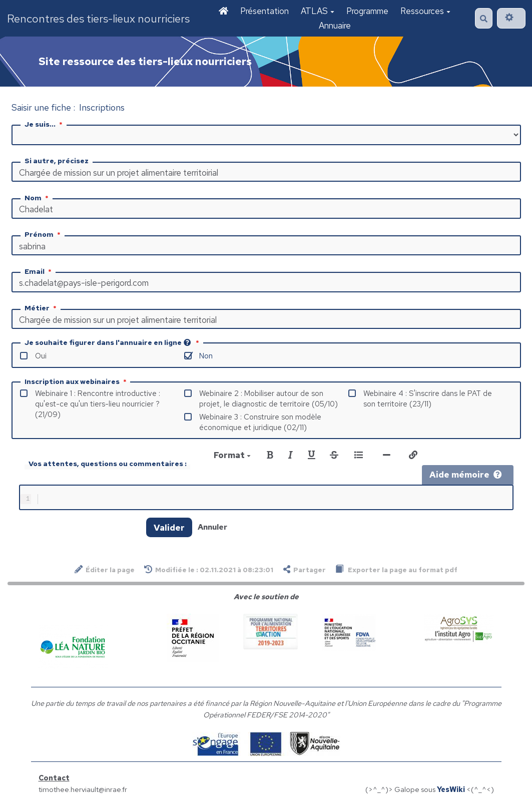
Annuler (212, 529)
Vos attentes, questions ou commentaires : (108, 464)
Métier (42, 308)
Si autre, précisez (57, 161)
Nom (38, 198)
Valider (169, 530)
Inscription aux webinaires (77, 381)
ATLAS (318, 11)
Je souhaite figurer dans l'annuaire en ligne (113, 342)
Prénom (44, 234)
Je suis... (45, 124)
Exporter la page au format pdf (396, 571)
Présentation (264, 11)
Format (232, 455)
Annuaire (335, 26)
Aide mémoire (466, 475)
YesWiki (451, 791)
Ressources (425, 11)
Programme (367, 11)
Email (39, 271)
